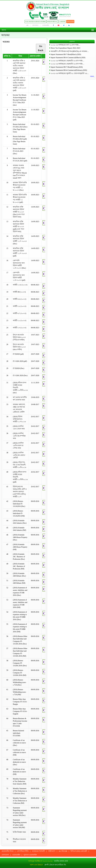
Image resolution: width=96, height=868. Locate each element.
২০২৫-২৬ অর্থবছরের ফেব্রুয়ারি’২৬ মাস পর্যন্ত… (67, 61)
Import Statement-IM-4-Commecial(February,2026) (69, 70)
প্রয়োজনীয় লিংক (8, 851)
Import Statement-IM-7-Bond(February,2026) (67, 67)
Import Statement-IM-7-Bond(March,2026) (66, 54)
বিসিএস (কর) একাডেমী (79, 851)
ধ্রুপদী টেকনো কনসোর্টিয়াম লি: (55, 865)
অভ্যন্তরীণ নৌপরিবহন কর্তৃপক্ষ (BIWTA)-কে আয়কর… (70, 51)
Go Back (41, 48)
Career (62, 21)
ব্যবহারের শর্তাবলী (38, 851)
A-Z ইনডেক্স (63, 851)
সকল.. (92, 76)
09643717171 (65, 15)
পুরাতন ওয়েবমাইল (30, 855)
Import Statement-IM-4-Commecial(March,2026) (68, 58)
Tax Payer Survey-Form (35, 21)
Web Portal (52, 21)
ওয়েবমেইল (46, 25)
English (70, 21)
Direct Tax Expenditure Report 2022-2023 (65, 48)
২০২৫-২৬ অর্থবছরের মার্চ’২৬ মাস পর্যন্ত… (65, 45)
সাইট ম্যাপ (52, 851)
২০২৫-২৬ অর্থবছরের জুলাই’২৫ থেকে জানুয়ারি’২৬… (70, 73)
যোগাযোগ (35, 25)
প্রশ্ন (27, 25)
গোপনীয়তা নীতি (23, 851)
